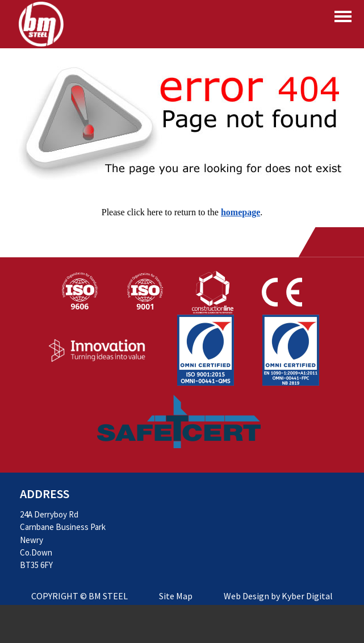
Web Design (246, 596)
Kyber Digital (307, 596)
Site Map (176, 596)
